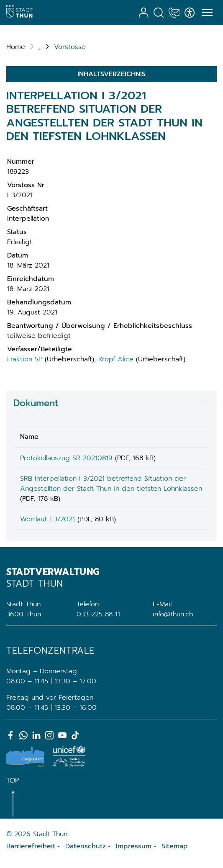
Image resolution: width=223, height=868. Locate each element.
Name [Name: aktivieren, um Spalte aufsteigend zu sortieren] (29, 437)
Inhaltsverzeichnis (111, 74)
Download (185, 460)
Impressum (134, 852)
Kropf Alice (116, 359)
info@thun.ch (173, 620)
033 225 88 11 (98, 620)
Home (16, 47)
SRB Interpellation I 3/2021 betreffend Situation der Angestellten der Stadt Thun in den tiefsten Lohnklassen (88, 492)
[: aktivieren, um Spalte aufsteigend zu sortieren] (185, 437)
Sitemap (175, 852)
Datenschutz (86, 852)
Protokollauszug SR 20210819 (66, 458)
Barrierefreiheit (31, 852)
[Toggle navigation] (206, 13)
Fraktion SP (25, 359)
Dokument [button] (36, 403)
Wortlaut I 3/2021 (47, 522)
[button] (70, 47)
